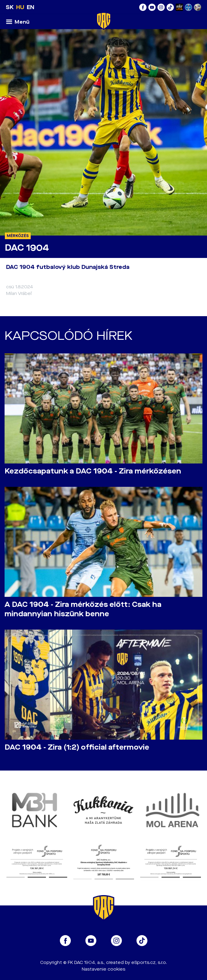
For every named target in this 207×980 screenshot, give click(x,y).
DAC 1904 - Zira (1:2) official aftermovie (77, 747)
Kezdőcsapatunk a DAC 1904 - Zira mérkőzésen (93, 471)
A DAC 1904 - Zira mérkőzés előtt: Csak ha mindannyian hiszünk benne (83, 609)
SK (10, 7)
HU (20, 7)
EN (31, 7)
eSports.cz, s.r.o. (149, 963)
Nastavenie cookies (103, 969)
